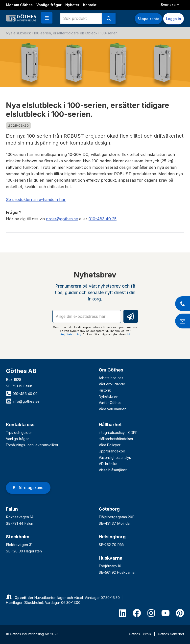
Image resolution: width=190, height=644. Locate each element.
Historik (105, 390)
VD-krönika (108, 464)
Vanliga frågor (49, 5)
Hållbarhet (110, 425)
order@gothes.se (62, 219)
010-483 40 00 (22, 394)
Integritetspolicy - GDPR (118, 433)
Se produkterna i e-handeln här (36, 199)
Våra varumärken (113, 409)
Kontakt (90, 5)
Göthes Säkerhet (171, 634)
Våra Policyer (110, 445)
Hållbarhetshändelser (116, 439)
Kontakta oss (20, 425)
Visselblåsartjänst (113, 470)
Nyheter (72, 5)
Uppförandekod (112, 451)
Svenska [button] (170, 5)
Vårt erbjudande (112, 384)
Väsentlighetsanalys (115, 458)
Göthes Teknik (141, 634)
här (129, 334)
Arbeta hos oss (111, 378)
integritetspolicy (70, 334)
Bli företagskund (28, 488)
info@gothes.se (23, 401)
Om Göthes (111, 370)
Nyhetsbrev (108, 396)
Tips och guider (19, 433)
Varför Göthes (110, 403)
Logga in (174, 19)
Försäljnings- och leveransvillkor (32, 445)
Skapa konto (148, 19)
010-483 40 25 (103, 219)
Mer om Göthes (19, 5)
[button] (47, 18)
